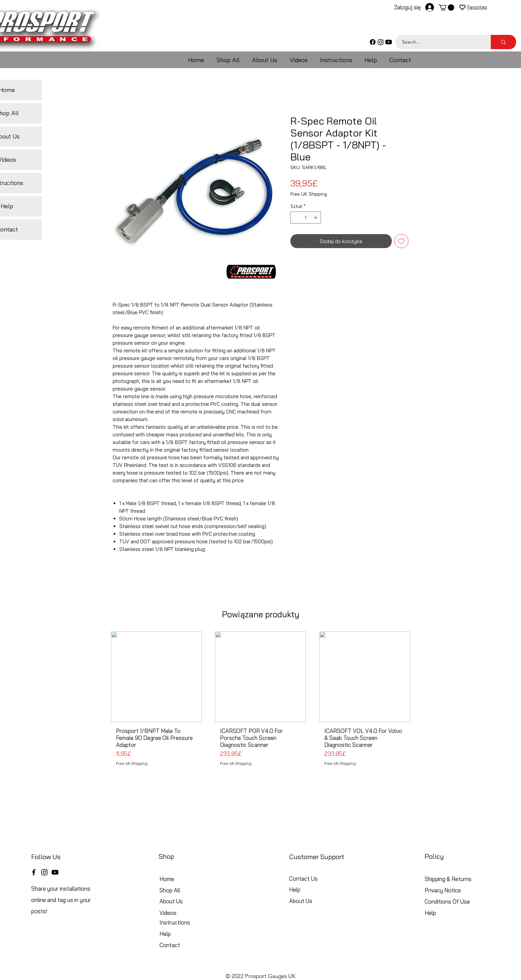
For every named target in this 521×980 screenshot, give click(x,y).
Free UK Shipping (309, 194)
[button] (446, 7)
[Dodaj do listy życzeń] (401, 241)
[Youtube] (389, 42)
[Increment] (316, 218)
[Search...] (439, 42)
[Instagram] (381, 42)
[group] (260, 701)
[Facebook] (373, 42)
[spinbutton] (306, 218)
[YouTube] (55, 872)
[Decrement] (295, 218)
